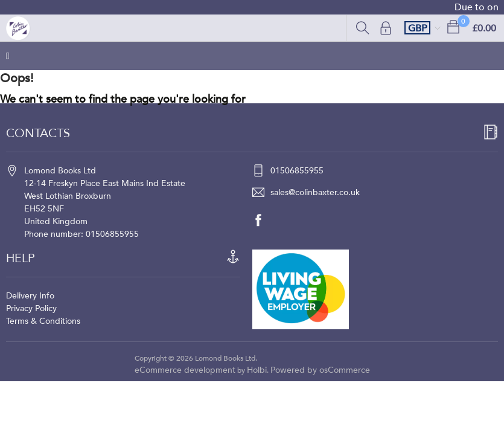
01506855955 (297, 171)
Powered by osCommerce (320, 370)
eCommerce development (185, 370)
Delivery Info (30, 296)
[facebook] (264, 220)
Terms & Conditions (43, 321)
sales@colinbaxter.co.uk (315, 192)
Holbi (257, 370)
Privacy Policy (31, 308)
